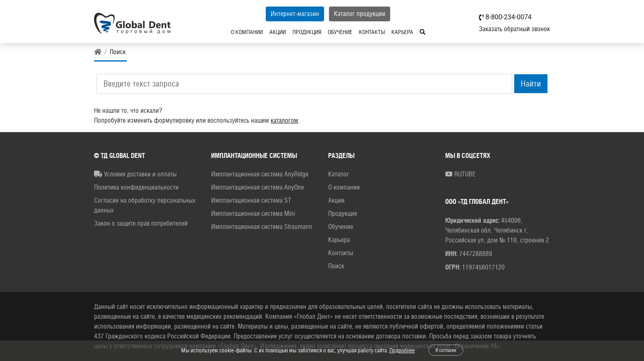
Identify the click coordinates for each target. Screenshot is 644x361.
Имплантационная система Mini (253, 214)
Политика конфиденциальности (136, 187)
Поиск (336, 266)
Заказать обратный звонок (514, 29)
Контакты (372, 32)
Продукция (307, 32)
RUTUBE (460, 174)
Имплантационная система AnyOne (258, 187)
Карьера (402, 32)
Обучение (340, 32)
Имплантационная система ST (251, 200)
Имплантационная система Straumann (262, 227)
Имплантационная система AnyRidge (260, 174)
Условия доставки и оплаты (135, 174)
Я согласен (446, 350)
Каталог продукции (360, 14)
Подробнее (402, 350)
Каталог (339, 174)
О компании (247, 32)
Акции (278, 32)
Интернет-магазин (295, 14)
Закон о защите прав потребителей (141, 223)
